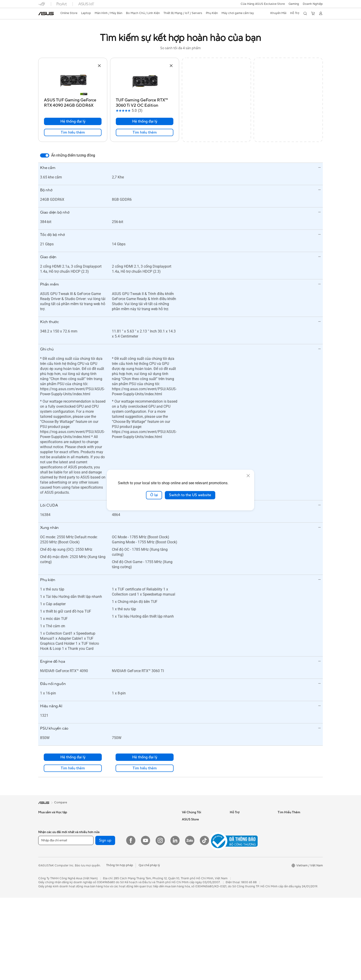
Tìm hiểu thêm (73, 132)
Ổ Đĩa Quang (95, 865)
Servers (138, 826)
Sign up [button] (105, 928)
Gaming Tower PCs (51, 889)
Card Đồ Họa (95, 844)
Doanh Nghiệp (313, 4)
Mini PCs (44, 903)
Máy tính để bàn (49, 882)
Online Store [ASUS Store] (69, 13)
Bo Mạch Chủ (95, 837)
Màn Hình (45, 861)
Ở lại (154, 495)
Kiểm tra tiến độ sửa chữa (247, 840)
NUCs (42, 896)
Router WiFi (94, 899)
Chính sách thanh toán (197, 875)
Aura (281, 847)
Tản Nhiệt (92, 858)
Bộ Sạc (138, 878)
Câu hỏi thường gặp (196, 854)
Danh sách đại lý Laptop (246, 854)
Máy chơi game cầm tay (150, 899)
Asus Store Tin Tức (194, 861)
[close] (248, 476)
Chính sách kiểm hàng (197, 888)
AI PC (282, 826)
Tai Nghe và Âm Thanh (148, 854)
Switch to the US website (190, 495)
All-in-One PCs (48, 875)
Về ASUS (188, 819)
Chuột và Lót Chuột (147, 847)
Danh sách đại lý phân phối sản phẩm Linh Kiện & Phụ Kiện (251, 873)
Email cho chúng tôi (243, 826)
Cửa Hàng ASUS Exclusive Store (263, 4)
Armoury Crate (288, 840)
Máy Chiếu (46, 868)
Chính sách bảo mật (196, 895)
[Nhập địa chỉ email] (66, 928)
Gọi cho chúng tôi (242, 819)
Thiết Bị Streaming (146, 861)
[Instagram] (160, 928)
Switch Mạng (142, 819)
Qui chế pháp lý (149, 952)
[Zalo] (190, 928)
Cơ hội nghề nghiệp (195, 840)
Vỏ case (91, 878)
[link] (46, 14)
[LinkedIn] (175, 928)
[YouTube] (146, 928)
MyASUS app (239, 833)
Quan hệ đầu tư (192, 833)
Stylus (137, 885)
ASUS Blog (285, 819)
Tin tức (186, 826)
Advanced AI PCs (290, 833)
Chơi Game (46, 840)
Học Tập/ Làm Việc (51, 826)
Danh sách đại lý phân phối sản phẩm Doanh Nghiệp (251, 863)
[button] (294, 4)
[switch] (45, 155)
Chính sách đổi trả (194, 902)
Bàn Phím (140, 840)
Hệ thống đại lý (73, 121)
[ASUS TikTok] (204, 928)
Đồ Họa (44, 833)
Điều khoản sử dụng (195, 868)
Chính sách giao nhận (197, 882)
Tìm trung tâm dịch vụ (245, 847)
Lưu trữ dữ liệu (96, 871)
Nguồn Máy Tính (97, 851)
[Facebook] (131, 928)
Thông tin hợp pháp (120, 952)
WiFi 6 (90, 892)
